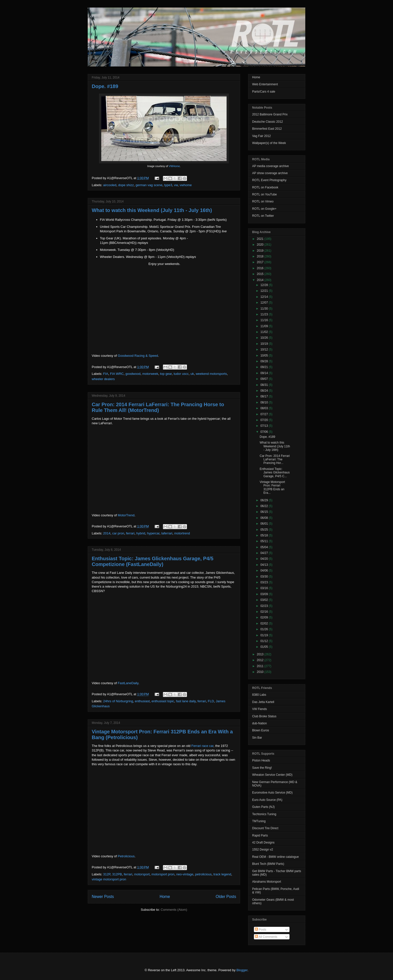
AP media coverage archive (271, 166)
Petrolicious (126, 856)
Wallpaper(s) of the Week (269, 143)
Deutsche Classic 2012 (268, 122)
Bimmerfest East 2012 (267, 129)
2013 (261, 654)
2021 (261, 239)
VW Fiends (260, 709)
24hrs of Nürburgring (118, 701)
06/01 (265, 524)
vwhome (186, 185)
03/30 (265, 577)
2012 (261, 660)
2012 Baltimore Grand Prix (270, 114)
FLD (211, 701)
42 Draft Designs (263, 843)
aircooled (110, 185)
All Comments (266, 937)
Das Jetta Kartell (263, 702)
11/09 (265, 326)
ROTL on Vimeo (263, 201)
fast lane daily (186, 701)
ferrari (130, 533)
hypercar (153, 533)
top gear (166, 374)
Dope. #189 (105, 86)
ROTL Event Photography (269, 180)
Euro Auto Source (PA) (267, 800)
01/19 (265, 635)
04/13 (265, 565)
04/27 (265, 553)
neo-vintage (185, 874)
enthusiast (142, 701)
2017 (261, 262)
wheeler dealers (103, 379)
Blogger (242, 970)
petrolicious (204, 874)
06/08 (265, 518)
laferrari (167, 533)
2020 (261, 245)
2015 (261, 274)
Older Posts (226, 897)
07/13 (265, 426)
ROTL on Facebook (265, 187)
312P (107, 874)
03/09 (265, 594)
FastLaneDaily (128, 683)
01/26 (265, 629)
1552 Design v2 (263, 850)
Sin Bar (257, 738)
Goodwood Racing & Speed (138, 356)
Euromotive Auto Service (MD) (272, 793)
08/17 (265, 396)
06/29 (265, 500)
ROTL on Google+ (264, 209)
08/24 (265, 391)
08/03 (265, 408)
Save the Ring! (262, 768)
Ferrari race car (202, 746)
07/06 (265, 432)
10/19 (265, 344)
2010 (261, 672)
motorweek (150, 374)
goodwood (133, 374)
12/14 (265, 297)
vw (176, 185)
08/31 (265, 385)
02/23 (265, 606)
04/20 (265, 559)
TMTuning (259, 821)
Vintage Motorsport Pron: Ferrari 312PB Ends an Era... (272, 487)
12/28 (265, 285)
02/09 (265, 617)
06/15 (265, 512)
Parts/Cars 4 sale (264, 92)
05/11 (265, 541)
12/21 (265, 291)
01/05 (265, 647)
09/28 (265, 361)
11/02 (265, 332)
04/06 (265, 571)
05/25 (265, 530)
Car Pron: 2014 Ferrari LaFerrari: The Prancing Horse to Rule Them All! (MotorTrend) (158, 407)
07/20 (265, 420)
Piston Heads (261, 760)
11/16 (265, 320)
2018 (261, 256)
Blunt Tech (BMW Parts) (268, 864)
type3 (168, 185)
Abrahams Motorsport (267, 882)
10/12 (265, 349)
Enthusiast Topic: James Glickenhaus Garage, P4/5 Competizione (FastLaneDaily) (153, 561)
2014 (107, 533)
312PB (117, 874)
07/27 (265, 414)
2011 (261, 666)
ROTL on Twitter (263, 216)
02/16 (265, 612)
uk (192, 374)
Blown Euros (261, 730)
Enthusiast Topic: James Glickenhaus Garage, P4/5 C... (275, 473)
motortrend (182, 533)
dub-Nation (260, 723)
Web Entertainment (265, 84)
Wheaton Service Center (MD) (272, 775)
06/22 (265, 506)
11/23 (265, 314)
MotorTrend (126, 515)
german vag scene (149, 185)
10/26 (265, 338)
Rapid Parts (260, 835)
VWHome (174, 166)
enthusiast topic (163, 701)
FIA (106, 374)
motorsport (142, 874)
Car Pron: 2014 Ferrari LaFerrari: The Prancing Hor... (275, 460)
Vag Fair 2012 (262, 136)
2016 (261, 268)
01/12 (265, 641)
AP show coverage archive (270, 173)
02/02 (265, 623)
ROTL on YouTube (265, 194)
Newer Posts (103, 897)
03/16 (265, 588)
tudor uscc (181, 374)
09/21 (265, 367)
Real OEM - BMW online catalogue (275, 857)
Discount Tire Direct (265, 828)
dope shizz (126, 185)
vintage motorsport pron (109, 879)
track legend (222, 874)
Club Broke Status (264, 716)
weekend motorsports (211, 374)
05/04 (265, 547)
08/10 (265, 402)
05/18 (265, 535)
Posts (261, 930)
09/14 (265, 373)
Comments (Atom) (174, 910)
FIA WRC (117, 374)
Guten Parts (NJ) (263, 807)
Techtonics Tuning (264, 814)
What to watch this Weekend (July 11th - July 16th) (152, 210)
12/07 (265, 303)
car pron (118, 533)
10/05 (265, 356)
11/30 (265, 309)
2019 (261, 251)
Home (165, 897)
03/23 (265, 582)
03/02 (265, 600)
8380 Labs (259, 695)
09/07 (265, 379)
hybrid (141, 533)
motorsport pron (163, 874)
